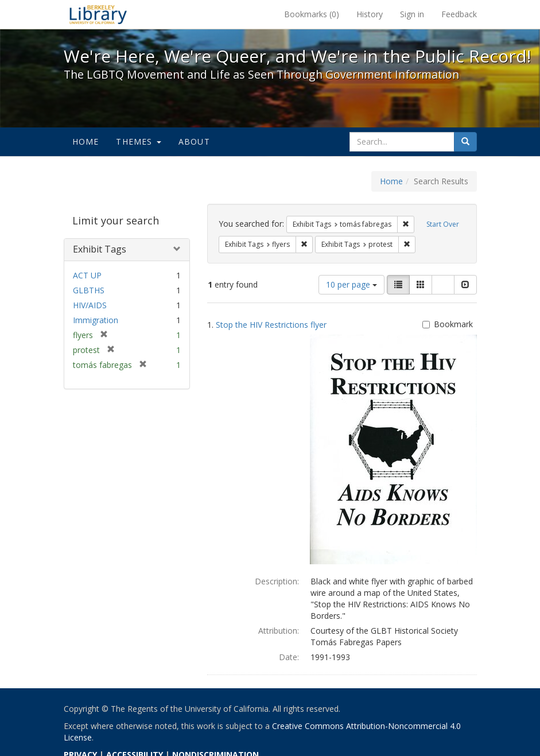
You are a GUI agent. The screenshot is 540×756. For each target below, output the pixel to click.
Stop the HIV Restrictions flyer (271, 325)
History (370, 14)
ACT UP (87, 275)
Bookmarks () (312, 14)
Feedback (459, 14)
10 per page (351, 284)
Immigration (96, 320)
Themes (138, 141)
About (194, 141)
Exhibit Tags (100, 249)
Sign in (412, 14)
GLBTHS (89, 290)
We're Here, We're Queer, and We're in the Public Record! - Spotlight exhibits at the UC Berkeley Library (98, 14)
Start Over (443, 224)
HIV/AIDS (90, 305)
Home (86, 141)
